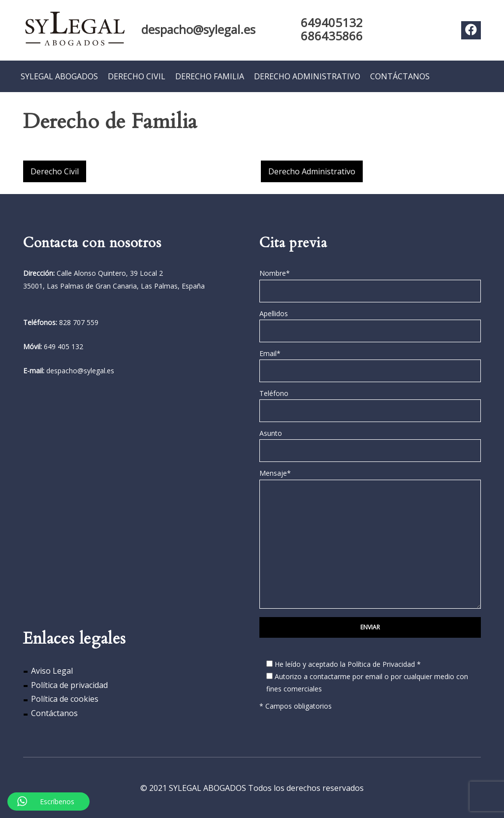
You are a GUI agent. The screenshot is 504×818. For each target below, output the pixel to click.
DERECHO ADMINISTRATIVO (307, 76)
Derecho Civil (55, 171)
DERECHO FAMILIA (210, 76)
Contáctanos (54, 713)
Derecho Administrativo (312, 171)
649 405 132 (63, 346)
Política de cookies (65, 699)
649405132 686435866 (332, 29)
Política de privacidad (69, 685)
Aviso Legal (52, 670)
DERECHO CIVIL (137, 76)
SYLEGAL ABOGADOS (59, 76)
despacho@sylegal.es (198, 29)
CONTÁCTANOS (400, 76)
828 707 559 (79, 322)
